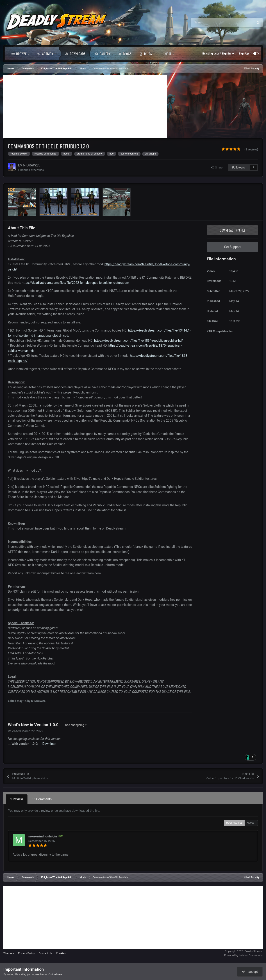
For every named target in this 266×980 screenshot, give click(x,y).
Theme (9, 953)
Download (49, 744)
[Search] (213, 23)
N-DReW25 (32, 165)
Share (217, 167)
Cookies (61, 953)
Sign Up (244, 53)
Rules (146, 54)
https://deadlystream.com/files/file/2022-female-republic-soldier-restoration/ (75, 283)
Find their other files (31, 170)
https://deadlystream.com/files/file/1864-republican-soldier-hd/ (139, 341)
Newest (251, 823)
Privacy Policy (26, 953)
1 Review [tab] (17, 799)
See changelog (76, 725)
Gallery (102, 54)
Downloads (75, 54)
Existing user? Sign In (218, 54)
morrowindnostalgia (43, 836)
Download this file (232, 230)
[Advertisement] (85, 107)
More (167, 54)
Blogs (125, 54)
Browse (20, 54)
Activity (47, 54)
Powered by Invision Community (243, 955)
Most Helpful (234, 823)
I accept (250, 972)
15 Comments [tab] (42, 799)
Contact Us (45, 953)
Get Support (232, 247)
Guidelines (55, 974)
